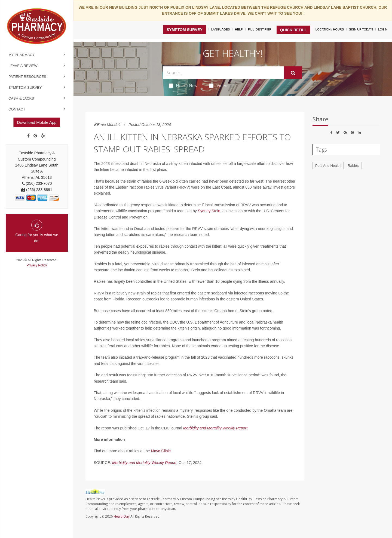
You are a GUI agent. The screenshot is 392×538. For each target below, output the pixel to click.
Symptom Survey (25, 87)
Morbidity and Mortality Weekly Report (215, 428)
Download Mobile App (37, 122)
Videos (219, 85)
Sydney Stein (209, 211)
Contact (17, 109)
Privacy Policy (37, 265)
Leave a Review (23, 66)
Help (239, 29)
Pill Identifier (260, 29)
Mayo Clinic (161, 451)
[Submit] (293, 73)
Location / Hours (330, 29)
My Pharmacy (22, 55)
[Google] (35, 136)
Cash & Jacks (21, 98)
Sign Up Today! (361, 29)
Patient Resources (27, 77)
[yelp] (43, 136)
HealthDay (122, 516)
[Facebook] (28, 136)
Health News (184, 85)
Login (383, 29)
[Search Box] (224, 73)
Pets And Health (328, 166)
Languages (220, 29)
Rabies (353, 166)
